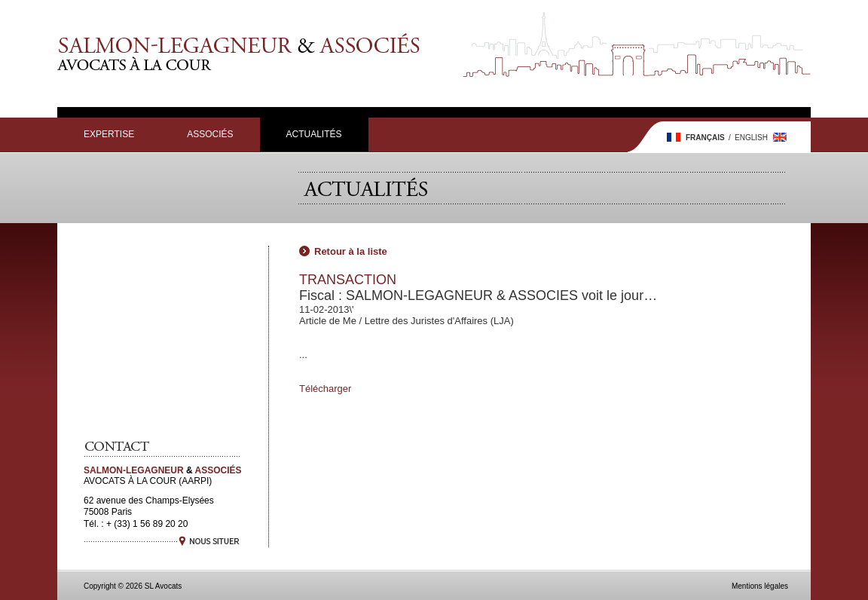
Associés (210, 134)
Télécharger (325, 389)
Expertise (109, 134)
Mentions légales (760, 586)
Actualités (314, 134)
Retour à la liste (351, 251)
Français (705, 138)
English (751, 138)
